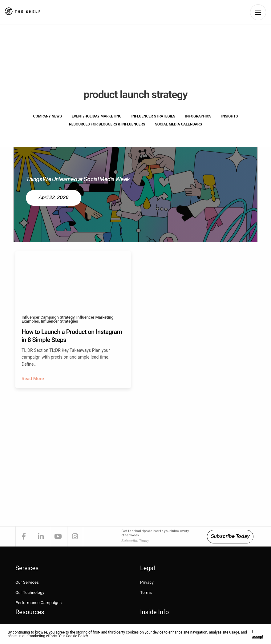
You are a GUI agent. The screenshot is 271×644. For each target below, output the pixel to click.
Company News (48, 116)
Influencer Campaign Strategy (48, 317)
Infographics (198, 116)
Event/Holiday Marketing (97, 116)
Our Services (27, 583)
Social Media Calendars (178, 124)
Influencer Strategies (154, 116)
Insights (230, 116)
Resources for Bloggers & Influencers (107, 124)
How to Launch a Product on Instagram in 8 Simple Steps (72, 336)
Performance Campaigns (39, 603)
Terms (146, 593)
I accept (258, 634)
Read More (33, 379)
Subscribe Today (230, 537)
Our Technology (30, 593)
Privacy (147, 583)
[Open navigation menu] (258, 12)
